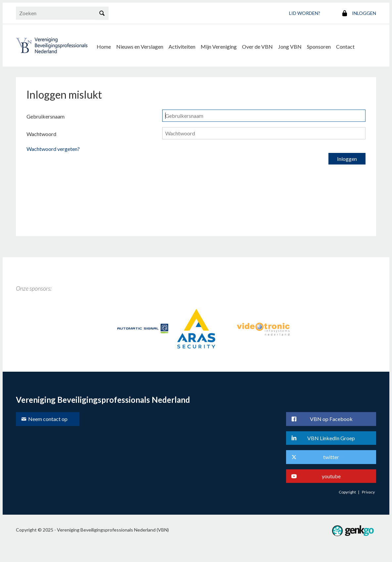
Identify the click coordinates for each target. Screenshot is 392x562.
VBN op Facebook (331, 419)
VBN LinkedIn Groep (331, 438)
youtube (331, 476)
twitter (331, 457)
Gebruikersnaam (46, 116)
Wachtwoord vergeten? (53, 149)
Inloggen (364, 13)
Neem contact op (48, 419)
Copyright (347, 492)
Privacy (368, 492)
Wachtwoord (41, 134)
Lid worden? (305, 13)
